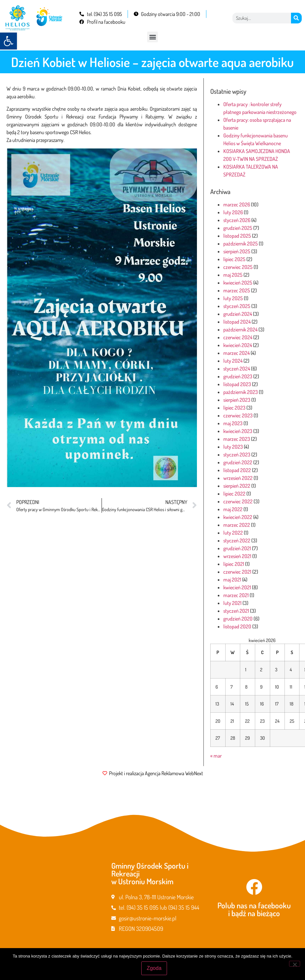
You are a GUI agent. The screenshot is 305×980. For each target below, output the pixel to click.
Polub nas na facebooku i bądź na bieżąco (254, 909)
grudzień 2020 (238, 619)
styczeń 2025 (237, 306)
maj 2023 (233, 423)
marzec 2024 (236, 353)
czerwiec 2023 (238, 415)
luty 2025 (233, 298)
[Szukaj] (296, 18)
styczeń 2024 (237, 369)
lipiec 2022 (234, 494)
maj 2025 (233, 275)
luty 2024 (233, 361)
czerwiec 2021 (237, 572)
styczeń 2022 (237, 540)
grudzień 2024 (238, 314)
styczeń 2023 (237, 455)
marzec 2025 (237, 290)
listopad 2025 (237, 236)
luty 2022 (233, 533)
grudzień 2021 (237, 548)
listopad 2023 (237, 384)
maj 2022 (233, 509)
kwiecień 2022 (238, 517)
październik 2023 (241, 392)
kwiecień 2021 (237, 587)
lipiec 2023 (234, 408)
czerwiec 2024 (238, 337)
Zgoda (154, 968)
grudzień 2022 (238, 462)
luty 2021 (232, 603)
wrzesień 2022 (238, 478)
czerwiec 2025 (238, 267)
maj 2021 (232, 580)
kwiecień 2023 (238, 431)
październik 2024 (240, 329)
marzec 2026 (237, 204)
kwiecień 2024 (238, 345)
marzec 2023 (237, 439)
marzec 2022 (237, 525)
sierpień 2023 (237, 400)
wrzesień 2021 (237, 556)
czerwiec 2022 (238, 501)
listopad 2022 (237, 470)
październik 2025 (241, 244)
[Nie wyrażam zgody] (295, 964)
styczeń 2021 (236, 611)
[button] (8, 41)
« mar (216, 756)
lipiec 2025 (234, 259)
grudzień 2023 (238, 376)
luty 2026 (233, 212)
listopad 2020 (237, 626)
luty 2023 (233, 447)
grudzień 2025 (238, 228)
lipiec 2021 (234, 564)
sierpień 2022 (237, 486)
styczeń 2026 (237, 220)
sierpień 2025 (237, 251)
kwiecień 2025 (238, 283)
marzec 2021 (236, 595)
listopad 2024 (237, 322)
